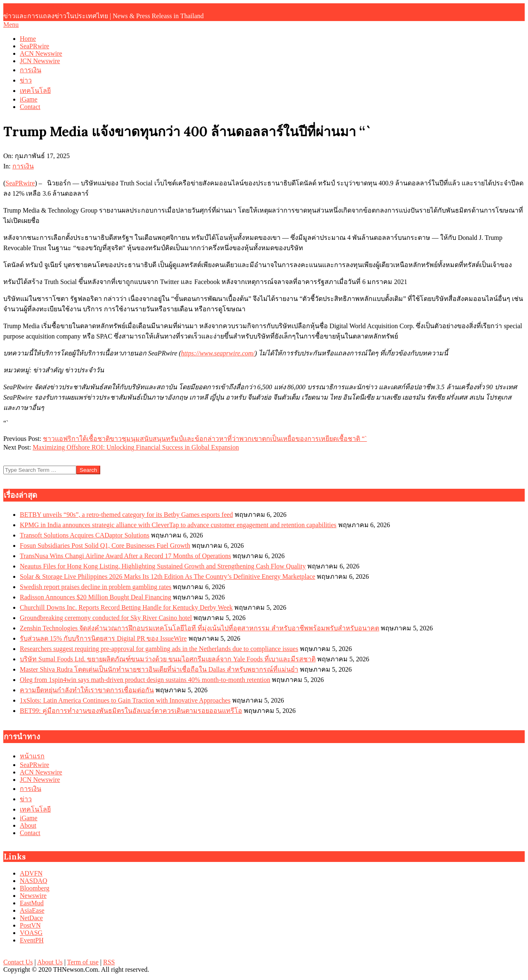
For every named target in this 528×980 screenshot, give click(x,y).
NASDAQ (34, 881)
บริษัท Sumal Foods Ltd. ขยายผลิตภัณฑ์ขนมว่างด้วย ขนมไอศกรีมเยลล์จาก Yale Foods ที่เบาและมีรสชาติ (168, 659)
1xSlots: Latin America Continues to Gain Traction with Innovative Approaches (125, 700)
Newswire (33, 896)
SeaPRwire (20, 183)
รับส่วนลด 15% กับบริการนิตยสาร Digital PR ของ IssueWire (103, 638)
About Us (50, 962)
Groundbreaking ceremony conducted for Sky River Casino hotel (106, 618)
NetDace (31, 918)
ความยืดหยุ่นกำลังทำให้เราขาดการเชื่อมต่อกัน (87, 690)
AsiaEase (32, 910)
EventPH (32, 940)
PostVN (30, 925)
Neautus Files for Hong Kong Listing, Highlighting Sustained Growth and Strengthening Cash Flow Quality (163, 566)
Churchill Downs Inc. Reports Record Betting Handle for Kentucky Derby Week (126, 607)
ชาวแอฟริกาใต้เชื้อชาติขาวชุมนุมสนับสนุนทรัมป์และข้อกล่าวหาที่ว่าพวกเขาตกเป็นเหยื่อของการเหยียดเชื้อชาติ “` (205, 439)
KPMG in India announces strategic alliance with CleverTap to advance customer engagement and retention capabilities (178, 525)
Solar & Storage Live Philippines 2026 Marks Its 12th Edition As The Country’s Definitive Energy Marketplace (167, 576)
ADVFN (31, 873)
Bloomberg (35, 888)
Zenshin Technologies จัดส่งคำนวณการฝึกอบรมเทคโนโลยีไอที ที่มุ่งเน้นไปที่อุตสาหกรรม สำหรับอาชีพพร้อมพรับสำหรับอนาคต (199, 628)
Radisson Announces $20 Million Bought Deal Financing (95, 597)
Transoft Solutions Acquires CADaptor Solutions (85, 535)
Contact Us (18, 962)
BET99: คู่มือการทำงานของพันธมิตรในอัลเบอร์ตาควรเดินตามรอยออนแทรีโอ (131, 711)
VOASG (31, 933)
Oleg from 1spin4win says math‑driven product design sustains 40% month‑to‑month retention (145, 680)
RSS (109, 962)
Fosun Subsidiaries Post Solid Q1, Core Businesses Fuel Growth (105, 546)
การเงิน (23, 166)
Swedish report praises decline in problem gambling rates (95, 587)
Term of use (83, 962)
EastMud (32, 903)
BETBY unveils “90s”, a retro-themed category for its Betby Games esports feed (126, 515)
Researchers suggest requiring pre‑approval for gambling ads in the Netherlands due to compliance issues (159, 649)
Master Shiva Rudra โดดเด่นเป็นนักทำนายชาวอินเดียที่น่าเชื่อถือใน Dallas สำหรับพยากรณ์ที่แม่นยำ (159, 669)
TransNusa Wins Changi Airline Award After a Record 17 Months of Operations (125, 556)
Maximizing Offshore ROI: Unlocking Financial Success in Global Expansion (136, 447)
